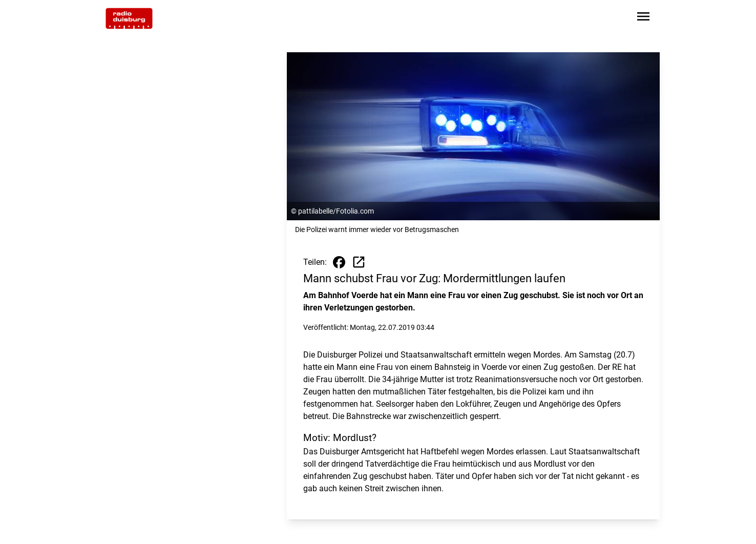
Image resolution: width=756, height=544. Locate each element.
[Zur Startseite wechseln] (129, 18)
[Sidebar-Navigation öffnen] (643, 18)
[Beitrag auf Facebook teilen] (339, 262)
